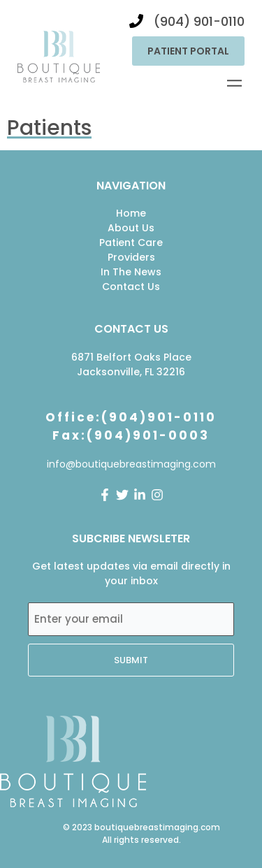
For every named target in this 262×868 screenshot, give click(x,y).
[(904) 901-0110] (136, 21)
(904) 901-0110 (199, 21)
